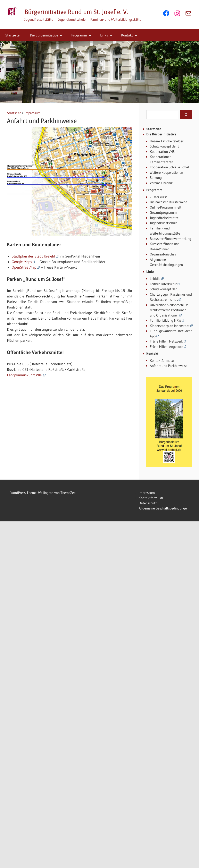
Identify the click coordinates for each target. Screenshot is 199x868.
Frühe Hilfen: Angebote (166, 347)
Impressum (33, 113)
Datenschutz (148, 503)
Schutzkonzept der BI (165, 146)
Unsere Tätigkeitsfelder (167, 141)
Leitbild (155, 279)
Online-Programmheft (166, 207)
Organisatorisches (163, 254)
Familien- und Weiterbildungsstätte (116, 19)
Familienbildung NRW (165, 320)
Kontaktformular (162, 360)
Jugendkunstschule (72, 19)
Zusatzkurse (159, 197)
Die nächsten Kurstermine (168, 202)
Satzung (156, 178)
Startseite (12, 35)
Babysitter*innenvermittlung (171, 239)
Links (106, 35)
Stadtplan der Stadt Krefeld (33, 256)
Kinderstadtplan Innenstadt (170, 326)
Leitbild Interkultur (163, 284)
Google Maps (22, 262)
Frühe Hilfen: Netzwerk (166, 341)
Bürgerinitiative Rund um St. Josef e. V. (76, 12)
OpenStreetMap (24, 267)
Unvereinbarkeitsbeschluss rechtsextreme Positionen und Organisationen (169, 310)
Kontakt (129, 35)
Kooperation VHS (162, 151)
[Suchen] (186, 115)
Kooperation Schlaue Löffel (169, 167)
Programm (81, 35)
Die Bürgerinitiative (46, 35)
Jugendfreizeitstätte (39, 19)
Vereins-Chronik (161, 183)
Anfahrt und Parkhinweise (169, 366)
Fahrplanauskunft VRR (25, 375)
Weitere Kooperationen (166, 172)
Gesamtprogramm (163, 212)
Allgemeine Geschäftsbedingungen (164, 508)
